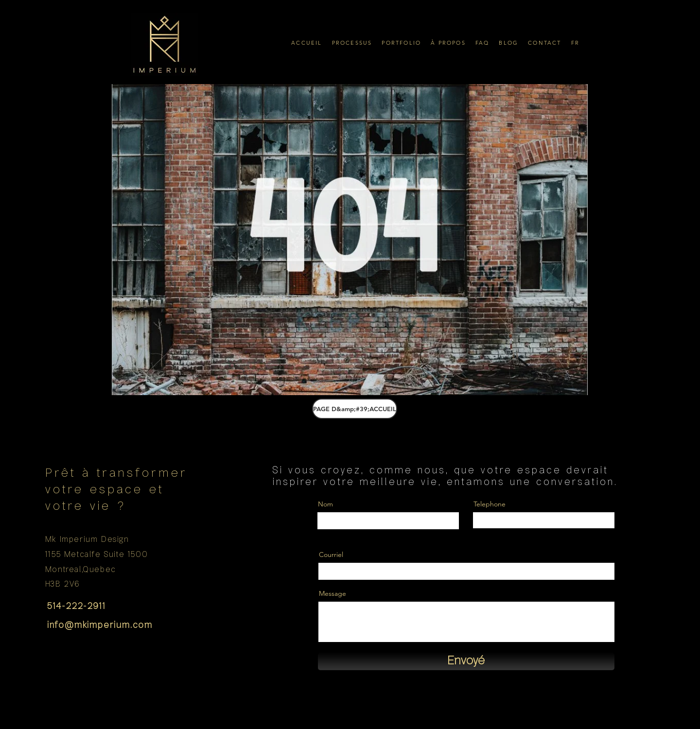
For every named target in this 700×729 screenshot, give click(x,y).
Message (332, 593)
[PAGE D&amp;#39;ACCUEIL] (355, 409)
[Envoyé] (466, 661)
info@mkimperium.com (100, 625)
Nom (325, 504)
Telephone (490, 504)
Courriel (331, 555)
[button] (352, 43)
